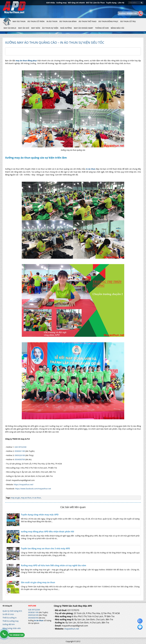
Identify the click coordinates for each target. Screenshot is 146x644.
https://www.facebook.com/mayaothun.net (33, 489)
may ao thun (26, 498)
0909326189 (20, 455)
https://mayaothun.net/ (24, 484)
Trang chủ (8, 23)
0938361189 (20, 451)
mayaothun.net (72, 629)
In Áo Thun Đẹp (14, 9)
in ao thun (36, 498)
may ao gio (15, 498)
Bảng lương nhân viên (12, 628)
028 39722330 (20, 447)
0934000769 (20, 459)
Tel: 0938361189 (16, 635)
